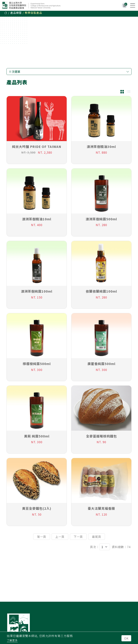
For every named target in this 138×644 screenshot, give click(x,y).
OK (126, 638)
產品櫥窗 (16, 14)
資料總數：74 (121, 549)
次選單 (69, 73)
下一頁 (78, 538)
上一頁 (60, 538)
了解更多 (12, 640)
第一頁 (42, 538)
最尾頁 (97, 538)
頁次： (95, 549)
